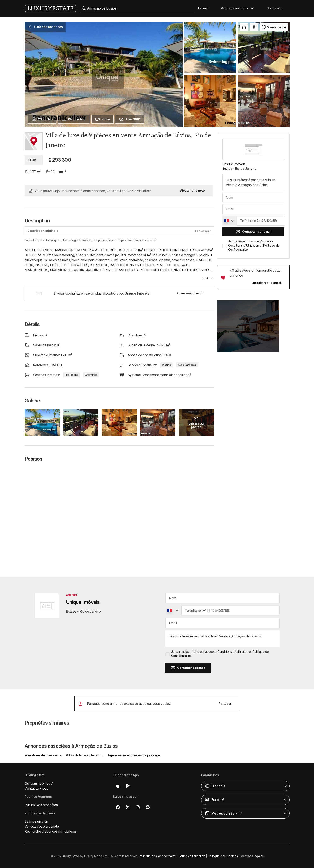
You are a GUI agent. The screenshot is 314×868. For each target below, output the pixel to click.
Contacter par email (253, 232)
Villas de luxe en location (85, 755)
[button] (253, 329)
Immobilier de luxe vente (44, 755)
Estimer (203, 8)
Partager (225, 704)
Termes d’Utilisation (192, 856)
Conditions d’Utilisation (244, 245)
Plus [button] (205, 278)
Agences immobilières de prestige (134, 755)
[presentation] (42, 119)
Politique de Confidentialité (157, 856)
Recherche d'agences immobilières (51, 831)
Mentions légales (252, 856)
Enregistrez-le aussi (266, 283)
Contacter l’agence (188, 668)
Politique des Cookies (223, 856)
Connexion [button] (275, 8)
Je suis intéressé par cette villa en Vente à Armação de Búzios (253, 182)
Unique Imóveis (234, 164)
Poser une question (191, 293)
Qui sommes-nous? (39, 783)
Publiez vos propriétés (41, 805)
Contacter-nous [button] (36, 788)
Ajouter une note (192, 191)
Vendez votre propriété (42, 826)
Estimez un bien (36, 821)
